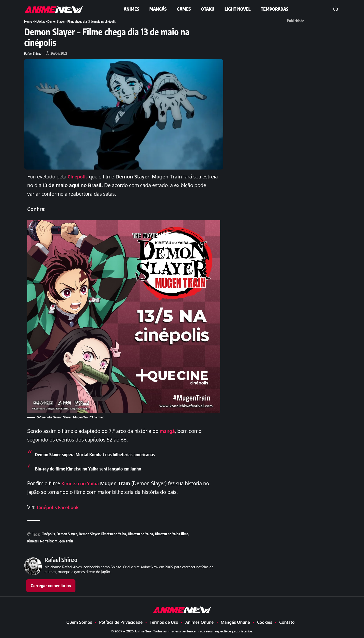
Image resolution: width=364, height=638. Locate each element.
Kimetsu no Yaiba (82, 483)
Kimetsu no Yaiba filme (172, 534)
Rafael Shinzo (34, 53)
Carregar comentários (51, 586)
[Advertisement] (298, 61)
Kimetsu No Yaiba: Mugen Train (50, 541)
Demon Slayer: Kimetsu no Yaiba (102, 534)
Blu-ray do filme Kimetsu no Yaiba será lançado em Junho (94, 468)
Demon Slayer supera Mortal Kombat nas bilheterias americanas (101, 454)
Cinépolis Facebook (60, 507)
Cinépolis (48, 534)
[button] (336, 9)
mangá (168, 431)
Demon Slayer (67, 534)
